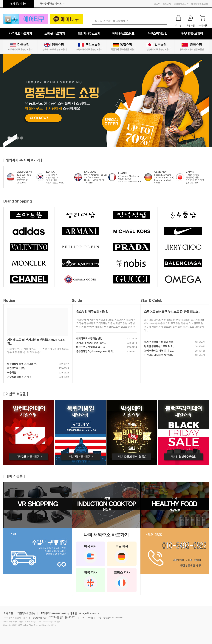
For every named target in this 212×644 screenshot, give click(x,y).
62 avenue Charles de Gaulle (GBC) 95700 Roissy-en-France (130, 179)
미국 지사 (90, 554)
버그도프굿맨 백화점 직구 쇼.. (91, 347)
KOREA (50, 172)
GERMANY (160, 172)
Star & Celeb (151, 300)
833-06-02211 (119, 618)
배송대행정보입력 (200, 4)
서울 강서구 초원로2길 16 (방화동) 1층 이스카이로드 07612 (55, 179)
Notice (9, 300)
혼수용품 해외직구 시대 (19, 377)
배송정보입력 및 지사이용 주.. (23, 364)
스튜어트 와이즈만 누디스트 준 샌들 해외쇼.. (172, 312)
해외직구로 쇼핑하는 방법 (89, 339)
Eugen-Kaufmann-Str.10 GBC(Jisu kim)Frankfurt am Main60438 (164, 179)
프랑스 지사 (122, 580)
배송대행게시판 (181, 4)
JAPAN (190, 172)
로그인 (157, 4)
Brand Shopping (18, 201)
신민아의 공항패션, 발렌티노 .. (160, 355)
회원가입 (167, 4)
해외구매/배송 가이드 (51, 4)
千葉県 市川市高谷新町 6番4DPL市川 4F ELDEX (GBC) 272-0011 (195, 179)
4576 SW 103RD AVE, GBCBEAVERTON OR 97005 (24, 179)
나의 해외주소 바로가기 (106, 535)
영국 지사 (90, 580)
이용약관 (12, 373)
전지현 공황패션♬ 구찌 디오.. (159, 346)
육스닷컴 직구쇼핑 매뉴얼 (92, 312)
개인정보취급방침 (16, 368)
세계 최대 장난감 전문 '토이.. (91, 343)
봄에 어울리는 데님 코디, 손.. (159, 351)
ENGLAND (90, 172)
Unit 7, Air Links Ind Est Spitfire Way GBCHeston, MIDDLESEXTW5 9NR (95, 179)
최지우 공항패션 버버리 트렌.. (159, 342)
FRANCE (123, 173)
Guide (77, 300)
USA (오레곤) (24, 172)
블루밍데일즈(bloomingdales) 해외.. (95, 351)
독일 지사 (122, 554)
